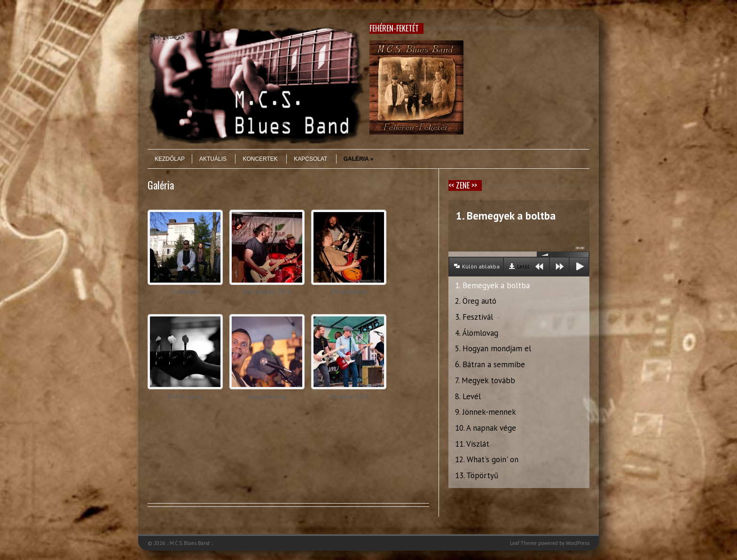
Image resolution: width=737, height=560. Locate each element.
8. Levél (468, 396)
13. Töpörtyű (477, 475)
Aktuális (213, 159)
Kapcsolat (310, 159)
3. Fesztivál (474, 317)
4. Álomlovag (477, 333)
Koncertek (260, 159)
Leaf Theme (523, 543)
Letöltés (527, 266)
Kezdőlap (170, 159)
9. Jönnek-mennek (486, 412)
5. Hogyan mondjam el (493, 348)
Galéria (359, 159)
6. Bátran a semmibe (490, 364)
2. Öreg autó (476, 301)
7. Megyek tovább (485, 380)
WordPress (578, 543)
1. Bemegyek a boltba (492, 285)
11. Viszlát (472, 444)
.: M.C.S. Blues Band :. (190, 543)
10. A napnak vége (486, 428)
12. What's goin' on (487, 459)
